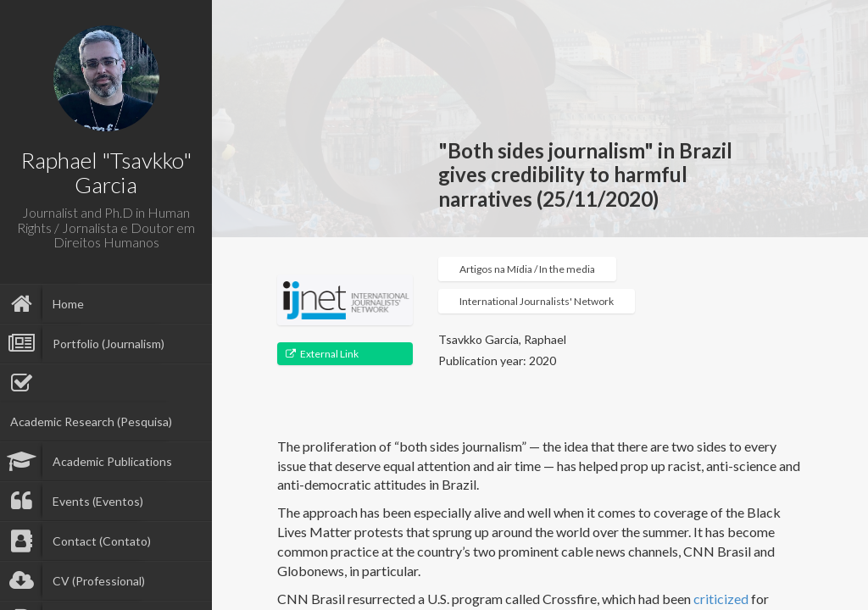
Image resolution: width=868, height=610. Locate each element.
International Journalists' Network (537, 301)
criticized (721, 599)
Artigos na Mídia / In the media (527, 269)
